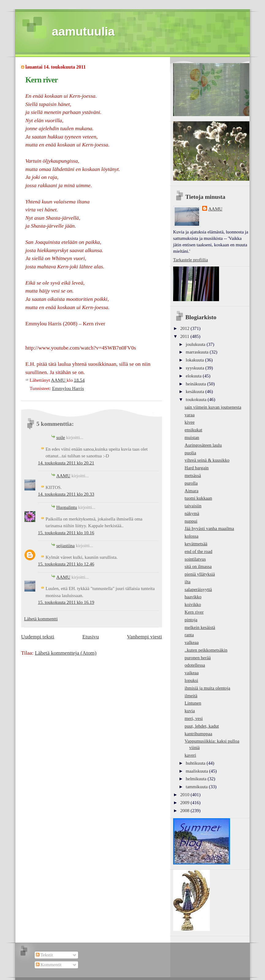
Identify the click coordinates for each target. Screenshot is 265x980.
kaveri (191, 755)
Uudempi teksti (38, 637)
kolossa (192, 536)
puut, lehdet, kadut (202, 726)
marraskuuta (198, 352)
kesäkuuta (195, 392)
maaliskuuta (197, 771)
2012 (185, 328)
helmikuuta (197, 779)
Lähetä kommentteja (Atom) (66, 653)
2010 (185, 795)
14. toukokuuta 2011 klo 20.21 (66, 463)
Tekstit (44, 955)
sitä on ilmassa (198, 566)
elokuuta (194, 376)
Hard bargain (197, 468)
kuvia (190, 711)
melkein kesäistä (200, 627)
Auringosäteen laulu (203, 445)
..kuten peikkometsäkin (206, 650)
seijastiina (66, 546)
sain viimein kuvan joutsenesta (213, 407)
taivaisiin (193, 506)
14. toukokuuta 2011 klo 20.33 (66, 494)
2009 (185, 803)
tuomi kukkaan (199, 498)
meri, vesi (194, 718)
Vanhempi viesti (144, 637)
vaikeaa (192, 673)
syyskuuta (195, 368)
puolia (191, 453)
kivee (190, 422)
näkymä (192, 513)
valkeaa (192, 642)
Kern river (194, 612)
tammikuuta (197, 787)
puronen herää (198, 658)
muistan (192, 437)
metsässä (193, 475)
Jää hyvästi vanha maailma (209, 528)
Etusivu (91, 637)
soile (61, 437)
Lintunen (193, 703)
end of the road (199, 551)
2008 (185, 811)
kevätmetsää (196, 544)
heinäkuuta (196, 384)
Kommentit (49, 965)
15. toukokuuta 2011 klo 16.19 (66, 602)
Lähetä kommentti (41, 619)
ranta (189, 635)
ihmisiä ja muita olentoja (208, 688)
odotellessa (195, 665)
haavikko (193, 597)
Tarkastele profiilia (191, 260)
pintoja (191, 620)
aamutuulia (83, 31)
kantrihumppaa (199, 734)
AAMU (63, 476)
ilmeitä (191, 696)
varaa (190, 415)
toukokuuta (197, 399)
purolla (191, 483)
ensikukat (194, 430)
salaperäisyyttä (198, 589)
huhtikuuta (196, 763)
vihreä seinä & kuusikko (207, 460)
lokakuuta (195, 360)
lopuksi (191, 680)
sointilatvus (195, 559)
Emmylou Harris (68, 388)
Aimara (192, 491)
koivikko (193, 604)
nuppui (191, 521)
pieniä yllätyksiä (200, 574)
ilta (188, 582)
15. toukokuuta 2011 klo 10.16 (66, 533)
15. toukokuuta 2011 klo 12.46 (66, 564)
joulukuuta (196, 344)
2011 (185, 336)
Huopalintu (67, 507)
